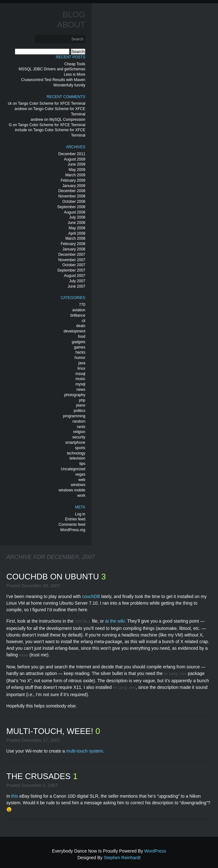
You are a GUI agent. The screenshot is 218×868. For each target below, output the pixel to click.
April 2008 (77, 233)
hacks (80, 352)
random (79, 421)
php (82, 400)
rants (81, 427)
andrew (21, 109)
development (74, 331)
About (71, 25)
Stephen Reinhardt (122, 855)
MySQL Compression (67, 120)
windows (78, 485)
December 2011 (72, 154)
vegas (80, 474)
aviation (79, 310)
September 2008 (71, 207)
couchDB (91, 596)
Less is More (75, 74)
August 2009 (75, 159)
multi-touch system (85, 748)
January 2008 (74, 249)
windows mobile (72, 490)
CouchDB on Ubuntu (54, 577)
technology (76, 453)
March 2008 (75, 238)
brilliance (78, 315)
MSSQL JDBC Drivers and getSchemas (52, 69)
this (15, 794)
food (82, 337)
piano (81, 405)
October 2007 (74, 265)
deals (81, 326)
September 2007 (71, 270)
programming (74, 416)
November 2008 (72, 196)
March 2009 (75, 175)
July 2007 (77, 281)
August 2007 (75, 276)
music (80, 379)
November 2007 (72, 260)
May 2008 (77, 228)
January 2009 (74, 186)
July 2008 (77, 217)
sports (80, 448)
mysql (80, 384)
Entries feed (75, 519)
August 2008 (75, 212)
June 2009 (76, 164)
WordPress (155, 848)
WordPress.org (73, 530)
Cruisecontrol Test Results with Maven (53, 80)
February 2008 (73, 244)
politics (79, 411)
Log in (80, 514)
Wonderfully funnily (69, 85)
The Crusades (40, 774)
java (82, 363)
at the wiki (115, 621)
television (77, 458)
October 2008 (74, 202)
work (81, 496)
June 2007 (76, 286)
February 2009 (73, 180)
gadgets (79, 342)
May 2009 (77, 170)
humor (80, 358)
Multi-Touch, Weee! (51, 729)
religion (79, 432)
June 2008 (76, 223)
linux (81, 368)
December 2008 (72, 191)
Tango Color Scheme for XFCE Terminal (52, 103)
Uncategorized (73, 469)
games (80, 347)
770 (82, 305)
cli (84, 321)
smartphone (75, 443)
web (82, 480)
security (79, 437)
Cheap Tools (75, 64)
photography (75, 395)
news (81, 390)
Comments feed (72, 525)
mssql (80, 374)
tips (82, 464)
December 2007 (72, 255)
